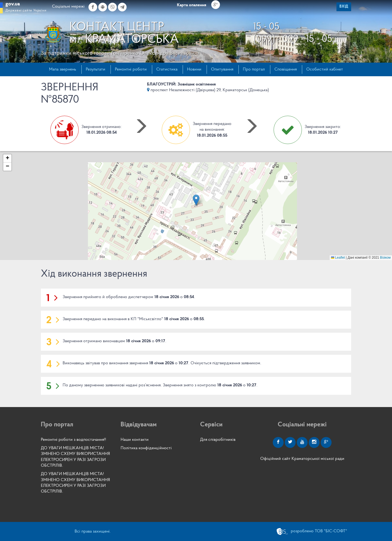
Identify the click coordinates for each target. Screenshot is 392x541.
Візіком (385, 258)
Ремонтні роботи (131, 69)
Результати (96, 69)
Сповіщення (286, 69)
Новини (194, 69)
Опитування (222, 69)
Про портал (254, 69)
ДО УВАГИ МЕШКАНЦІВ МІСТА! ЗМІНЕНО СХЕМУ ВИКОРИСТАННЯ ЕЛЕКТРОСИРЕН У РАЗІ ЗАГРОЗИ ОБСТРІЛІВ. (75, 457)
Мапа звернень (63, 69)
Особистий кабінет (325, 69)
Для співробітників (218, 440)
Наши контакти (135, 440)
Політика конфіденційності (146, 448)
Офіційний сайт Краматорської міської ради (302, 459)
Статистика (167, 69)
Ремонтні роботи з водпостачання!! (73, 440)
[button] (196, 200)
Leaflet (338, 258)
